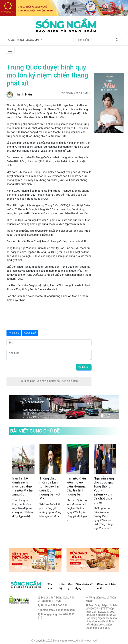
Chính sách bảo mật (106, 586)
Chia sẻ (30, 333)
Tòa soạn (50, 586)
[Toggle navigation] (10, 50)
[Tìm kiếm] (95, 40)
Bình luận (84, 367)
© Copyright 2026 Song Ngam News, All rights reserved (64, 641)
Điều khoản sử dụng (84, 586)
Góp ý (71, 586)
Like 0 (14, 333)
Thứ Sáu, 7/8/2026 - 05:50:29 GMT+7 (24, 40)
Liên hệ (62, 586)
